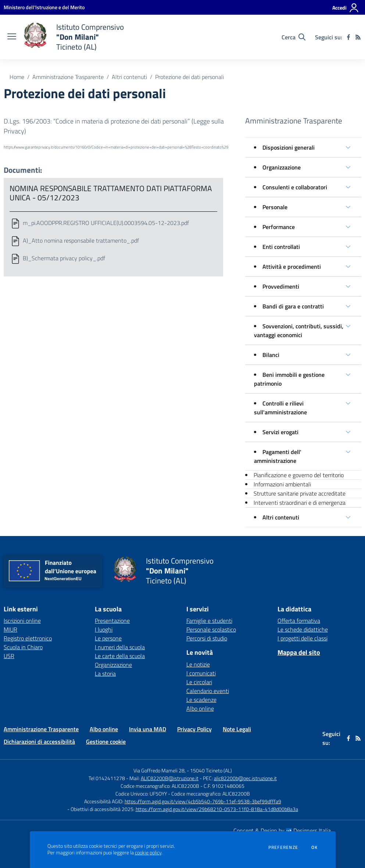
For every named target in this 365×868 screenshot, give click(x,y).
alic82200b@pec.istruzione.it (245, 778)
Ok (315, 847)
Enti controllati (281, 247)
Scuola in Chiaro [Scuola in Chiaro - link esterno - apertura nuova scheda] (23, 647)
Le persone (108, 638)
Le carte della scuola (120, 656)
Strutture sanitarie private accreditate (300, 493)
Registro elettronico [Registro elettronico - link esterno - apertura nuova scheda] (28, 638)
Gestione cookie (106, 742)
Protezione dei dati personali (189, 77)
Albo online (200, 708)
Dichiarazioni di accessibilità (39, 742)
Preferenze (283, 847)
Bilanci (271, 355)
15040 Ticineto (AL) (211, 770)
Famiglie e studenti (209, 621)
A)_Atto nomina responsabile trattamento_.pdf (81, 240)
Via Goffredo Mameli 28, (160, 770)
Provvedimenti (281, 286)
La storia (105, 674)
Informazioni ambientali (282, 484)
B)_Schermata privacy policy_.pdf (64, 258)
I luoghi (104, 629)
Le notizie (198, 664)
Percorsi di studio (207, 638)
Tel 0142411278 (107, 778)
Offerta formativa (299, 621)
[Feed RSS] (358, 37)
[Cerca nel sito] (294, 37)
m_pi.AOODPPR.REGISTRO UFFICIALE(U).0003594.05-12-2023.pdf (106, 223)
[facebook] (348, 37)
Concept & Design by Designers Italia (282, 831)
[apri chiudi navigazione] (12, 37)
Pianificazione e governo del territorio (299, 475)
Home (17, 77)
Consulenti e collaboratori (295, 187)
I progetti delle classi (303, 638)
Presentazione (112, 621)
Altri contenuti (129, 77)
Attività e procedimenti (292, 267)
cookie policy (148, 853)
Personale (275, 207)
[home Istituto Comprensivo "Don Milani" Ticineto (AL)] (74, 37)
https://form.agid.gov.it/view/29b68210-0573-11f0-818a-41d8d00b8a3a (217, 809)
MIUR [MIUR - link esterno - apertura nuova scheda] (10, 629)
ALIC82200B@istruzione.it (170, 778)
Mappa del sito (299, 652)
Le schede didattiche (303, 629)
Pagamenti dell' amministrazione (278, 456)
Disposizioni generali (289, 147)
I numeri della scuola (120, 647)
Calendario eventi (208, 691)
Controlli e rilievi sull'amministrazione (280, 408)
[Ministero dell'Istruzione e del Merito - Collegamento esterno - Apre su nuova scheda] (44, 7)
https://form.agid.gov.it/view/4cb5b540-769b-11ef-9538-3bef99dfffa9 (203, 801)
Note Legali (237, 729)
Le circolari (199, 682)
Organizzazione (282, 167)
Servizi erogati (280, 432)
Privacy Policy (194, 729)
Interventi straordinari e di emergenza (300, 503)
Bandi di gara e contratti (293, 306)
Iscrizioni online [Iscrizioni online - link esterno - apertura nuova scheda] (22, 621)
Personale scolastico (211, 629)
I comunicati (201, 673)
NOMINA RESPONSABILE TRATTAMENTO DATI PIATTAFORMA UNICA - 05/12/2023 (111, 193)
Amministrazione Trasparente (68, 77)
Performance (279, 227)
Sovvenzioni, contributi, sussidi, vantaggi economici (299, 331)
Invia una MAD (148, 729)
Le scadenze (201, 700)
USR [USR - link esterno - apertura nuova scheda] (9, 656)
